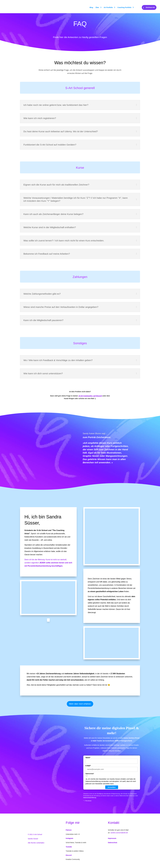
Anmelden (112, 787)
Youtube (69, 847)
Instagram (69, 838)
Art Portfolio (108, 8)
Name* (88, 758)
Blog (91, 8)
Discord (69, 855)
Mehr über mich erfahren (80, 704)
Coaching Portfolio (124, 8)
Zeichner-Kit (150, 7)
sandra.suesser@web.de (119, 833)
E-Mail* (88, 766)
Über (97, 8)
